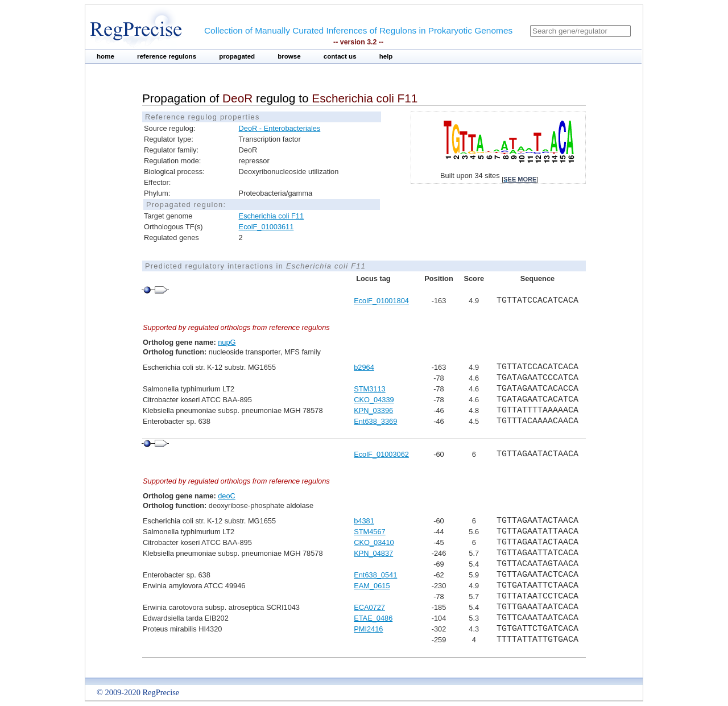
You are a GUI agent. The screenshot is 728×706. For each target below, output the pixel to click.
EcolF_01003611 (266, 227)
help (386, 56)
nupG (227, 342)
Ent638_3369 (375, 421)
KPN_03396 (373, 410)
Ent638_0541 (375, 575)
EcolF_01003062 (381, 454)
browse (289, 56)
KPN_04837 (373, 553)
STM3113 (369, 389)
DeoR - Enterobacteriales (280, 128)
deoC (227, 496)
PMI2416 (368, 629)
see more (520, 179)
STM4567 (369, 532)
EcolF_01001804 (381, 301)
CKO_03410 (374, 542)
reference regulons (167, 56)
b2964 (364, 367)
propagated (237, 56)
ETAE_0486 (373, 618)
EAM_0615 (372, 586)
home (106, 56)
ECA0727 (369, 607)
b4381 (364, 521)
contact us (340, 56)
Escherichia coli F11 (272, 216)
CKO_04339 (374, 400)
